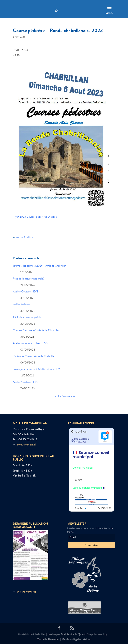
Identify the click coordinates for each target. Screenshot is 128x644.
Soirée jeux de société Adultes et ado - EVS (37, 369)
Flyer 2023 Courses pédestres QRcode (35, 217)
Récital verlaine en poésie (27, 317)
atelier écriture (21, 304)
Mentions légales (71, 639)
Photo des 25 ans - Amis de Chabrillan (34, 356)
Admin (87, 639)
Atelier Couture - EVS (25, 292)
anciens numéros (26, 591)
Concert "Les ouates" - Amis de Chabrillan (36, 330)
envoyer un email (26, 444)
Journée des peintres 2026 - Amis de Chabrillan (39, 266)
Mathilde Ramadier (48, 639)
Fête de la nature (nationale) (29, 279)
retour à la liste (25, 237)
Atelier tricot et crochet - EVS (30, 343)
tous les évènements (64, 396)
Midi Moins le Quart (73, 634)
